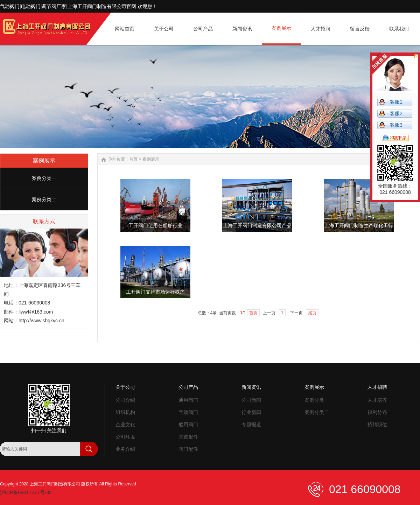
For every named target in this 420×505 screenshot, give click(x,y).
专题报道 (251, 425)
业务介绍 (125, 449)
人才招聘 (377, 387)
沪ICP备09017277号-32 (26, 492)
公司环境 (125, 437)
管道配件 (188, 437)
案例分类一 (44, 178)
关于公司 (125, 387)
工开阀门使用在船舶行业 (155, 226)
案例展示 (151, 159)
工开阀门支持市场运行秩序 (155, 292)
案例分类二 (44, 199)
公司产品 (188, 387)
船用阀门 (188, 425)
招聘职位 (377, 425)
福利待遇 (377, 412)
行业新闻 (251, 412)
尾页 (312, 313)
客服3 (396, 125)
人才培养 (377, 400)
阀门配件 (188, 449)
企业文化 (125, 425)
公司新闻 (251, 400)
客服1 (396, 102)
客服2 (396, 113)
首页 (133, 159)
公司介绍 (125, 400)
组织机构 (125, 412)
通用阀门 (188, 400)
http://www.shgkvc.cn (41, 321)
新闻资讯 (251, 387)
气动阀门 (188, 412)
